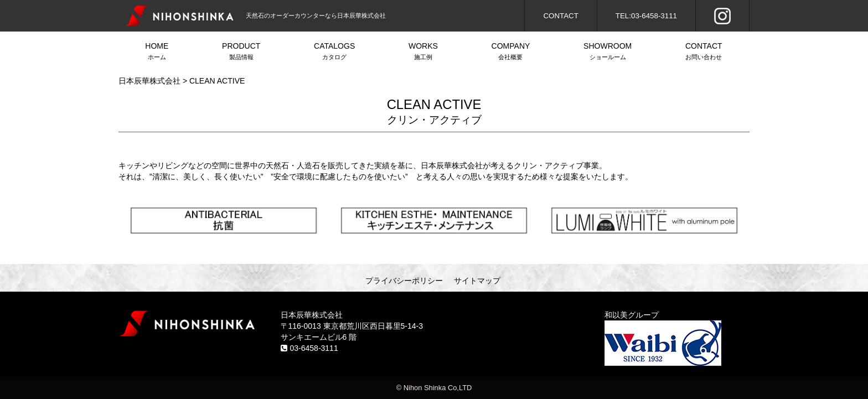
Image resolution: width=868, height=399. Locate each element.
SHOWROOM (608, 52)
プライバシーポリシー (404, 281)
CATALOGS (335, 52)
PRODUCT (241, 52)
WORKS (423, 52)
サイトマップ (477, 281)
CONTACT (560, 16)
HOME (157, 52)
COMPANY (510, 52)
